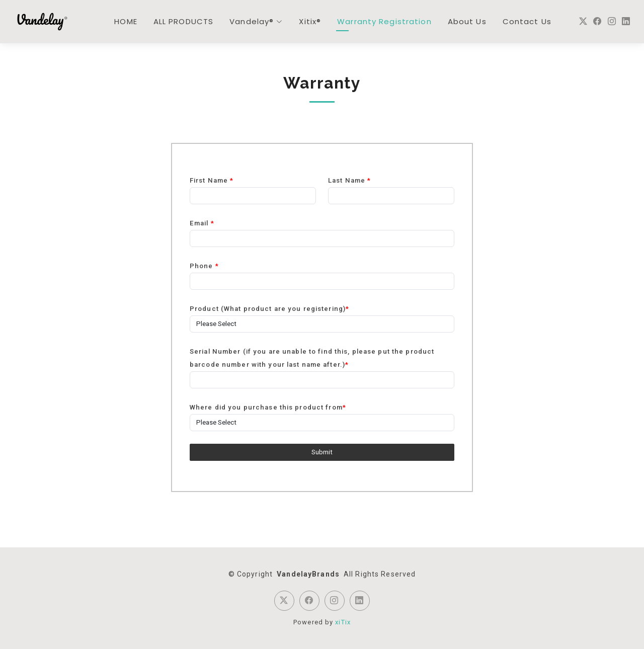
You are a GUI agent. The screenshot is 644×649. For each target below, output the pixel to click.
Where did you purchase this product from (268, 407)
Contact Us (527, 21)
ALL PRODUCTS (183, 21)
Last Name (349, 180)
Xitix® (310, 21)
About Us (467, 21)
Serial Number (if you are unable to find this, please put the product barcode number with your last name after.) (312, 358)
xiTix (343, 622)
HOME (126, 21)
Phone (204, 266)
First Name (212, 180)
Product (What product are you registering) (269, 309)
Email (202, 223)
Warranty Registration (384, 21)
